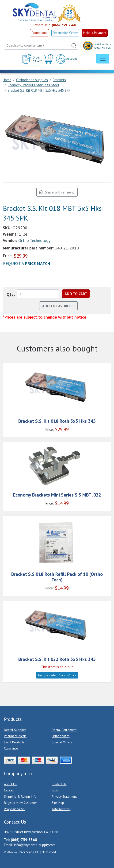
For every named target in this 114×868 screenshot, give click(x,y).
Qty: (11, 294)
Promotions (39, 33)
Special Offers (62, 742)
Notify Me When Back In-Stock (57, 675)
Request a (27, 263)
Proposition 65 (14, 809)
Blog (55, 790)
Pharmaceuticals (15, 736)
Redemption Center (65, 33)
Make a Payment (95, 33)
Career (9, 790)
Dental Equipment (64, 730)
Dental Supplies (15, 730)
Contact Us (59, 784)
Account (66, 59)
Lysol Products (14, 742)
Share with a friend (57, 192)
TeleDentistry (61, 809)
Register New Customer (21, 803)
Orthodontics (61, 736)
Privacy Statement (64, 797)
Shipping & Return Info (20, 797)
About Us (10, 784)
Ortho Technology (34, 240)
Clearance (11, 748)
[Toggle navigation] (103, 59)
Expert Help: (55, 25)
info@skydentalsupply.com (35, 845)
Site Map (58, 803)
